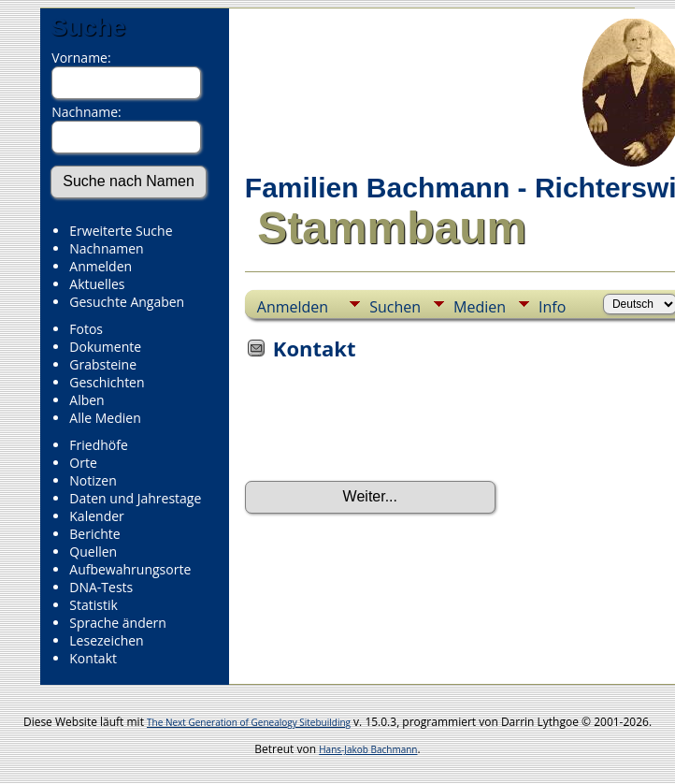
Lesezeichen (106, 640)
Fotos (86, 329)
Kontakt (93, 658)
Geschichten (107, 382)
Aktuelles (97, 284)
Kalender (96, 516)
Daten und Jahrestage (135, 498)
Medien (480, 307)
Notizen (93, 480)
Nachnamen (106, 248)
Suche (88, 27)
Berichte (94, 534)
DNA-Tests (101, 587)
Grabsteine (103, 364)
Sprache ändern (118, 623)
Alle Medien (105, 418)
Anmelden (101, 266)
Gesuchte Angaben (127, 302)
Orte (83, 463)
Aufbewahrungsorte (130, 569)
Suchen (395, 307)
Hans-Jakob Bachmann (368, 749)
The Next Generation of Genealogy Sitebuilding (249, 722)
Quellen (93, 552)
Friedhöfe (99, 445)
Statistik (93, 605)
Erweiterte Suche (121, 231)
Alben (86, 400)
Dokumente (105, 347)
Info (552, 307)
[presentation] (387, 427)
